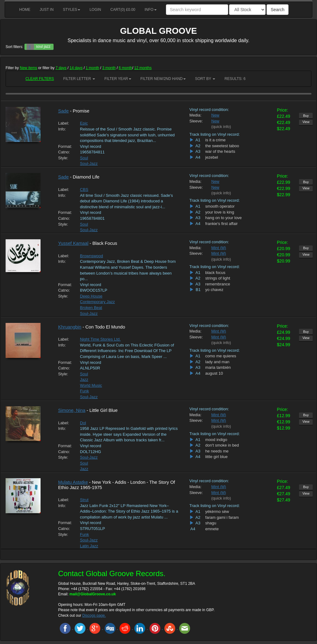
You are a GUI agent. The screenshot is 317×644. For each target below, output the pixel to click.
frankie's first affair (221, 224)
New (215, 115)
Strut (84, 500)
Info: (62, 129)
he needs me (217, 451)
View (306, 122)
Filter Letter (79, 79)
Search (277, 10)
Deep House (91, 296)
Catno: (64, 152)
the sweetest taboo (222, 146)
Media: (195, 115)
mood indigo (216, 440)
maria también (218, 367)
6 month (126, 68)
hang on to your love (224, 218)
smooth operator (220, 206)
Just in (47, 10)
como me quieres (221, 356)
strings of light (218, 278)
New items (28, 68)
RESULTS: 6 (235, 79)
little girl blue (216, 457)
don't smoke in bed (222, 445)
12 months (143, 68)
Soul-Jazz (89, 163)
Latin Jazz (89, 546)
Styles (72, 10)
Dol (83, 423)
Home (25, 10)
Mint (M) (219, 248)
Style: (63, 158)
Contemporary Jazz (97, 302)
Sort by (205, 79)
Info (151, 10)
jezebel (212, 157)
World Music (91, 385)
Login (95, 10)
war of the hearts (220, 151)
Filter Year (118, 79)
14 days (76, 68)
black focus (215, 273)
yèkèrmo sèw (217, 512)
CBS (84, 190)
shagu (211, 523)
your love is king (220, 212)
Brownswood (91, 256)
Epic (84, 123)
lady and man (217, 362)
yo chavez (214, 290)
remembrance (218, 284)
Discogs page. (94, 615)
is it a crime (215, 140)
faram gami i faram (222, 517)
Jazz (84, 379)
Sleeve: (196, 121)
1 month (92, 68)
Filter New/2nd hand (163, 79)
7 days (61, 68)
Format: (65, 146)
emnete (212, 529)
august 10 (214, 373)
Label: (64, 123)
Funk (84, 391)
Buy (306, 116)
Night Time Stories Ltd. (100, 339)
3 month (109, 68)
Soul (84, 158)
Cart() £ (123, 10)
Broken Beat (91, 308)
